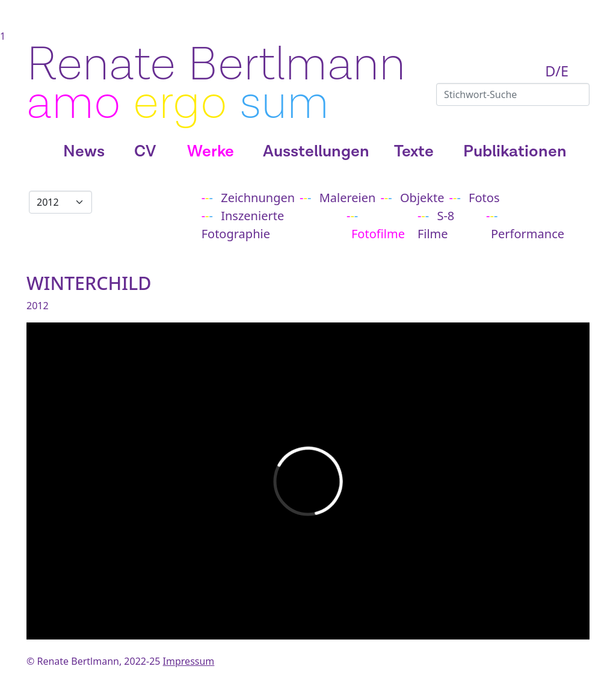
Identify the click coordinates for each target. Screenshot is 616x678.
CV (145, 152)
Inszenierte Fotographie (243, 225)
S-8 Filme (436, 225)
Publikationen (515, 152)
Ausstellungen (316, 152)
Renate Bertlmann (216, 65)
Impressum (189, 661)
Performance (528, 234)
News (84, 152)
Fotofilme (378, 234)
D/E (557, 71)
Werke (211, 152)
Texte (414, 152)
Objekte (422, 198)
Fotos (484, 198)
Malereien (348, 198)
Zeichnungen (258, 198)
